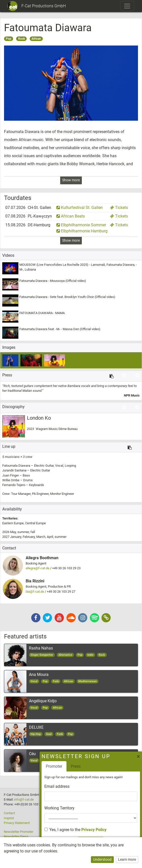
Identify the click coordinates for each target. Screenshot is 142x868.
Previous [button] (124, 376)
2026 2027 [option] (34, 534)
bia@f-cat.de (35, 592)
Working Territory (100, 808)
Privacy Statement (17, 823)
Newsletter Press (16, 836)
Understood (102, 859)
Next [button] (137, 376)
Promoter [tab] (95, 766)
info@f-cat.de (24, 799)
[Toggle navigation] (127, 6)
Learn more (127, 859)
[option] (71, 391)
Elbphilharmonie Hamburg (82, 231)
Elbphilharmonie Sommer (81, 225)
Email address (97, 786)
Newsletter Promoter (19, 832)
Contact (9, 813)
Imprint (9, 818)
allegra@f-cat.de (38, 568)
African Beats (71, 216)
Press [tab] (116, 766)
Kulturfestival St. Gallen (80, 208)
